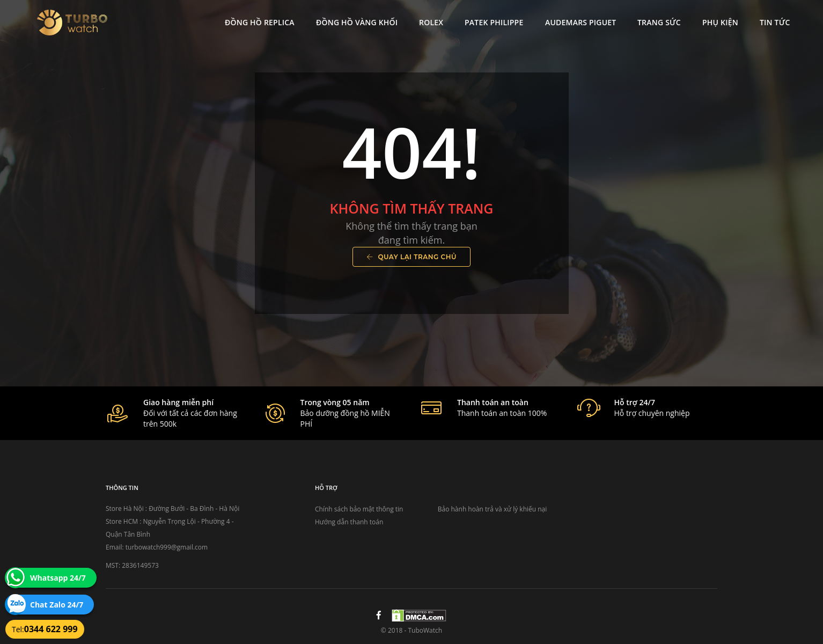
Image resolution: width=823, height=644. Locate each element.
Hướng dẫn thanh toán (349, 522)
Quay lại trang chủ (411, 257)
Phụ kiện (719, 19)
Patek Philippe (492, 19)
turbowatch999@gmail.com (167, 547)
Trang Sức (657, 19)
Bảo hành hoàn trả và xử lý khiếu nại (493, 509)
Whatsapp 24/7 (58, 578)
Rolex (429, 19)
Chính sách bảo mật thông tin (359, 509)
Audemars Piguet (578, 19)
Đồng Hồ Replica (258, 19)
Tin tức (773, 19)
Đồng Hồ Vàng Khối (355, 19)
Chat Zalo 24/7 (57, 605)
